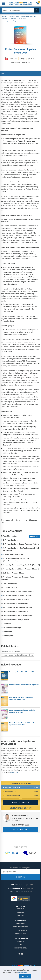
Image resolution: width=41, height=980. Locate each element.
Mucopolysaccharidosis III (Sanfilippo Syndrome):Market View (21, 698)
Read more (14, 772)
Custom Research (20, 930)
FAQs (20, 945)
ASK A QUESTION (20, 830)
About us (20, 909)
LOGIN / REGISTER (20, 948)
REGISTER (21, 877)
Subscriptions (20, 933)
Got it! (25, 976)
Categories (20, 924)
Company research (20, 927)
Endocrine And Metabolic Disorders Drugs (18, 655)
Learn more (23, 973)
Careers (20, 912)
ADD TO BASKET (20, 802)
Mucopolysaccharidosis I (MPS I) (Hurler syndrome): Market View (22, 724)
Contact (20, 942)
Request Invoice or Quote (20, 808)
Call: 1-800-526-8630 (20, 825)
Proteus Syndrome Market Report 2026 (21, 672)
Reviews (20, 915)
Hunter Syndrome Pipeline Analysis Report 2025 (24, 685)
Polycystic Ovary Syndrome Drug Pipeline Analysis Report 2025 (22, 711)
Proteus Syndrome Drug (11, 651)
